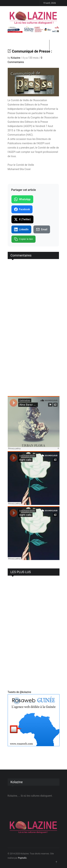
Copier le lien (24, 239)
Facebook (22, 209)
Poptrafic (22, 858)
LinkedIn (21, 229)
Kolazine (15, 58)
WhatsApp (22, 199)
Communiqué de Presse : (32, 51)
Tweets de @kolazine (19, 692)
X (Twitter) (23, 219)
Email (42, 229)
